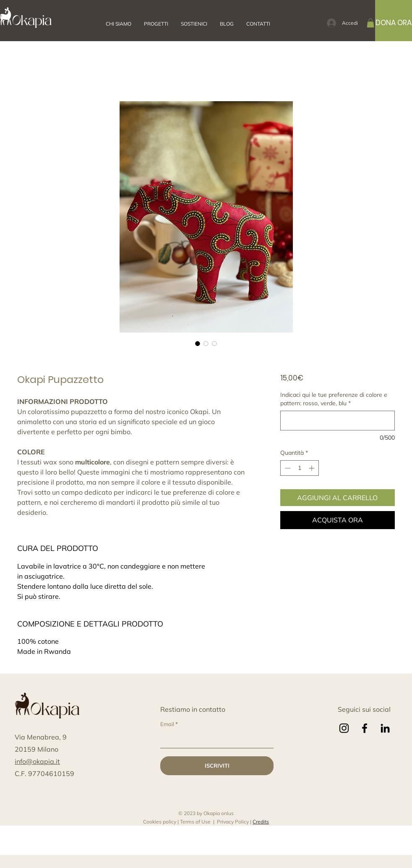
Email (167, 724)
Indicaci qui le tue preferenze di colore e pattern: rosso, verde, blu (334, 399)
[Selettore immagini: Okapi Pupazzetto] (198, 344)
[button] (227, 24)
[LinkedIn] (385, 728)
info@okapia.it (37, 761)
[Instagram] (344, 728)
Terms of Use (195, 822)
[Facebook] (365, 728)
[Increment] (312, 468)
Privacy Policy (233, 822)
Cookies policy (160, 822)
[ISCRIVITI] (217, 766)
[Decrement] (287, 468)
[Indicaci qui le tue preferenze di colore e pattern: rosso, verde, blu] (338, 421)
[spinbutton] (300, 468)
